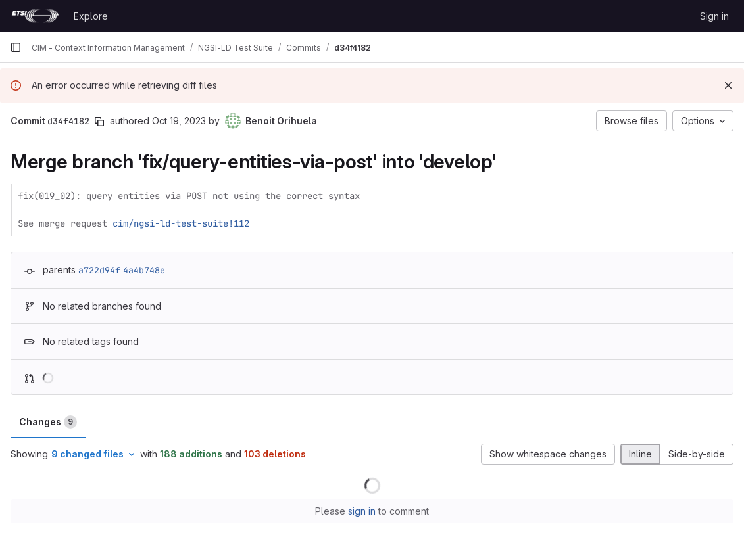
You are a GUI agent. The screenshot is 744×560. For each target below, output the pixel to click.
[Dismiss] (728, 85)
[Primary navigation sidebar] (16, 47)
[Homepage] (35, 16)
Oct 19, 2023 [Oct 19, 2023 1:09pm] (179, 121)
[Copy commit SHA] (99, 122)
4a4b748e (144, 270)
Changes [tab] (48, 422)
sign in (362, 511)
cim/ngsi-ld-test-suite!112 (181, 223)
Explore (91, 16)
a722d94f (99, 270)
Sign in (714, 16)
